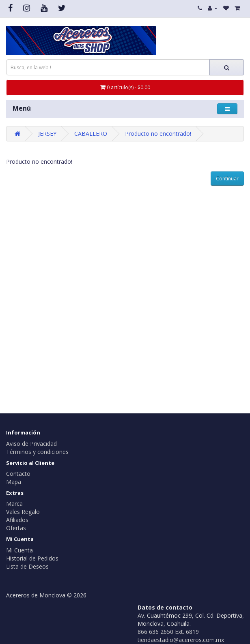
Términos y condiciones (37, 452)
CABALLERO (91, 134)
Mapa (14, 482)
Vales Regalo (23, 512)
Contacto (18, 474)
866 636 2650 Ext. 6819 (168, 632)
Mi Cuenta (19, 550)
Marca (14, 504)
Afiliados (17, 520)
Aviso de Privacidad (31, 444)
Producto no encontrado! (158, 134)
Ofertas (16, 528)
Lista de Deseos (27, 566)
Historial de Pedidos (32, 558)
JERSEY (47, 134)
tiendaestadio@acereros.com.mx (181, 640)
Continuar (227, 179)
